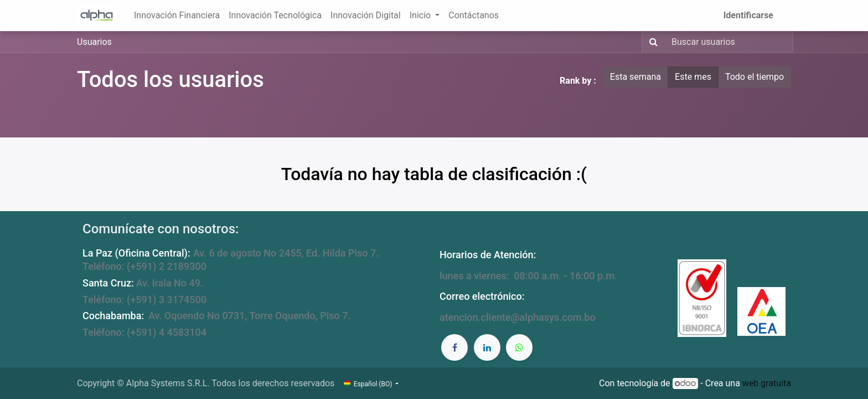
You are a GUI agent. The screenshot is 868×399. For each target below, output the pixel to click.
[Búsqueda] (651, 42)
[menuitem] (177, 16)
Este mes (693, 77)
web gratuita (767, 383)
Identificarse (748, 15)
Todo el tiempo (755, 77)
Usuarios (94, 42)
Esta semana (635, 77)
